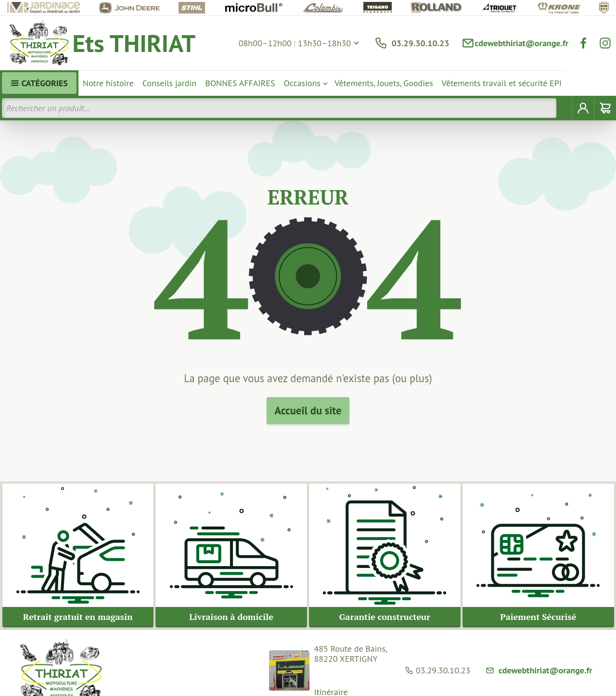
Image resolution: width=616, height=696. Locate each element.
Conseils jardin (170, 83)
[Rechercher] (565, 108)
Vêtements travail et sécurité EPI (502, 83)
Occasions (302, 83)
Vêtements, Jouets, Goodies (384, 83)
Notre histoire (108, 83)
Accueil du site (308, 410)
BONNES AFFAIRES (240, 83)
